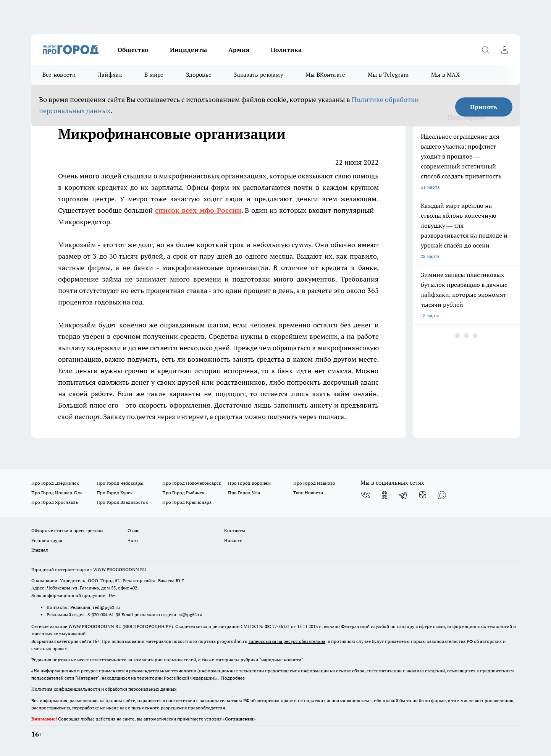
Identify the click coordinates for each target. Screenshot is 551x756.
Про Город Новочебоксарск (192, 483)
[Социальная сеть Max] (442, 495)
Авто (133, 540)
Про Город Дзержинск (55, 483)
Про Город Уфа (244, 493)
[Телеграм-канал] (404, 495)
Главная (40, 550)
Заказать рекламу (259, 75)
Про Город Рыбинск (183, 493)
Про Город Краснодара (187, 502)
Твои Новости (308, 493)
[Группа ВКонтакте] (365, 495)
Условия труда (47, 540)
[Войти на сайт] (505, 50)
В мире (154, 75)
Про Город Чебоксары (120, 483)
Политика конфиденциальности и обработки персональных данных (104, 689)
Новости (233, 540)
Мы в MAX (445, 75)
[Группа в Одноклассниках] (385, 495)
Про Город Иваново (314, 483)
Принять (484, 107)
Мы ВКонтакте (326, 75)
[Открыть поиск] (486, 50)
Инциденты (188, 50)
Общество (133, 50)
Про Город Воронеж (249, 483)
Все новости (59, 75)
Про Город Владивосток (122, 502)
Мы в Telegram (388, 75)
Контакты (235, 530)
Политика (286, 50)
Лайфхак (110, 75)
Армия (239, 50)
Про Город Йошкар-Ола (57, 493)
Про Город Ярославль (55, 502)
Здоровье (199, 75)
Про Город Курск (115, 493)
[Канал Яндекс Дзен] (423, 495)
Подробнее (233, 678)
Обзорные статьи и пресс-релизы (67, 530)
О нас (133, 530)
